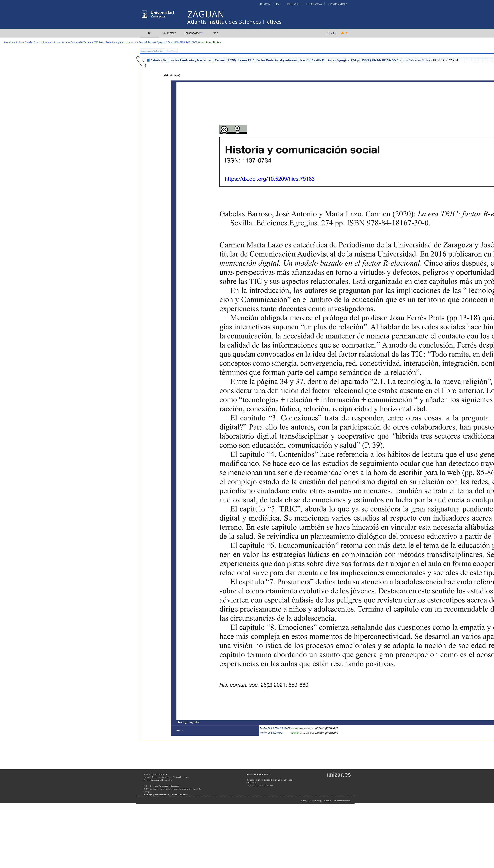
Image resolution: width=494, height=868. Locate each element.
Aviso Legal (304, 801)
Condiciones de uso (162, 795)
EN (329, 33)
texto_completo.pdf (272, 733)
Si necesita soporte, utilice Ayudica (158, 780)
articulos (18, 42)
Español (259, 785)
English (251, 785)
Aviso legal (148, 795)
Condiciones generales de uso (321, 801)
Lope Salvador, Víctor (416, 60)
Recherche (156, 777)
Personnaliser (192, 33)
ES (335, 33)
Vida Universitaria (337, 4)
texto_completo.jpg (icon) (275, 728)
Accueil (7, 42)
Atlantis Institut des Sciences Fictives (235, 22)
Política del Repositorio (259, 774)
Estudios (265, 4)
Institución (294, 4)
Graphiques (172, 51)
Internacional (314, 4)
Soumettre (169, 33)
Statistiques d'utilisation (152, 51)
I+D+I (279, 4)
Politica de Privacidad (342, 801)
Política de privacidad (180, 795)
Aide (215, 33)
